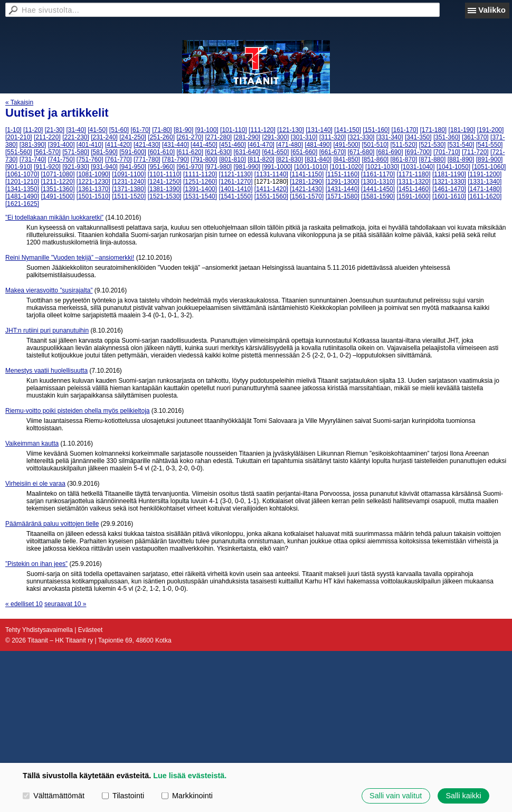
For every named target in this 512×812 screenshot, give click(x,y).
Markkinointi (187, 796)
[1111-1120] (200, 174)
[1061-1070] (22, 174)
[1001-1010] (311, 167)
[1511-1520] (129, 196)
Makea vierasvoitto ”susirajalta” (49, 290)
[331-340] (390, 137)
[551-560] (19, 152)
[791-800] (204, 159)
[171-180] (433, 130)
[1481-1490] (22, 196)
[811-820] (261, 159)
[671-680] (361, 152)
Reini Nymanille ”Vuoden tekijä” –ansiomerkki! (70, 258)
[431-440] (176, 145)
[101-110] (234, 130)
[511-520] (404, 145)
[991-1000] (277, 167)
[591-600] (133, 152)
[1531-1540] (200, 196)
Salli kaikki (463, 796)
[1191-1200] (485, 174)
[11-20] (33, 130)
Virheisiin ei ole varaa (35, 484)
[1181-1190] (449, 174)
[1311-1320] (413, 182)
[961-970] (190, 167)
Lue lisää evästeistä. (190, 776)
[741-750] (61, 159)
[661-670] (333, 152)
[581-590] (104, 152)
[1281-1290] (307, 182)
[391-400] (61, 145)
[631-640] (247, 152)
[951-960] (161, 167)
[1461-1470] (449, 189)
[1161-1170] (378, 174)
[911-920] (47, 167)
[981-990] (247, 167)
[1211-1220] (58, 182)
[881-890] (461, 159)
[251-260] (161, 137)
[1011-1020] (347, 167)
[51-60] (119, 130)
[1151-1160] (343, 174)
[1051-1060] (489, 167)
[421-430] (147, 145)
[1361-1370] (93, 189)
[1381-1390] (165, 189)
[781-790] (176, 159)
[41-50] (97, 130)
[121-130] (291, 130)
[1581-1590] (378, 196)
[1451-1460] (413, 189)
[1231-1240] (129, 182)
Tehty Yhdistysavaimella (39, 630)
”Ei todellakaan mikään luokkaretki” (54, 218)
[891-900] (490, 159)
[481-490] (318, 145)
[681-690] (390, 152)
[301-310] (304, 137)
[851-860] (375, 159)
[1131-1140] (271, 174)
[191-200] (491, 130)
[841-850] (347, 159)
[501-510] (375, 145)
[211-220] (47, 137)
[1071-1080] (58, 174)
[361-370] (475, 137)
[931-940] (104, 167)
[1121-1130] (235, 174)
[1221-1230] (93, 182)
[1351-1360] (58, 189)
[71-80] (162, 130)
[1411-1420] (271, 189)
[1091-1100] (129, 174)
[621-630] (218, 152)
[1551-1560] (271, 196)
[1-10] (13, 130)
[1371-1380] (129, 189)
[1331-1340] (485, 182)
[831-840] (318, 159)
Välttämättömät (54, 796)
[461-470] (261, 145)
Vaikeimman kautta (32, 443)
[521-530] (433, 145)
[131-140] (319, 130)
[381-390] (33, 145)
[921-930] (76, 167)
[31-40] (76, 130)
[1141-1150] (307, 174)
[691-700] (418, 152)
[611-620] (190, 152)
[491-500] (347, 145)
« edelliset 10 (24, 604)
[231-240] (104, 137)
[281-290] (247, 137)
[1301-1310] (378, 182)
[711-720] (475, 152)
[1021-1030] (382, 167)
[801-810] (233, 159)
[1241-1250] (165, 182)
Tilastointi (123, 796)
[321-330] (361, 137)
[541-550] (490, 145)
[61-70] (141, 130)
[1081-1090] (93, 174)
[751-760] (90, 159)
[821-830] (290, 159)
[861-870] (404, 159)
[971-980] (218, 167)
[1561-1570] (307, 196)
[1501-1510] (93, 196)
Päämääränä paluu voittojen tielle (52, 524)
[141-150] (348, 130)
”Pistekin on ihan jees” (36, 564)
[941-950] (133, 167)
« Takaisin (19, 102)
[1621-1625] (22, 204)
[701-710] (447, 152)
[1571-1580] (343, 196)
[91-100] (207, 130)
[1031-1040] (418, 167)
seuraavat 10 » (65, 604)
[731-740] (33, 159)
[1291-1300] (343, 182)
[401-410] (90, 145)
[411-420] (118, 145)
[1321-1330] (449, 182)
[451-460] (233, 145)
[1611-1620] (485, 196)
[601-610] (161, 152)
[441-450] (204, 145)
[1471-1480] (485, 189)
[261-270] (190, 137)
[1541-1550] (235, 196)
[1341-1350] (22, 189)
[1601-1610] (449, 196)
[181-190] (462, 130)
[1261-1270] (235, 182)
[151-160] (376, 130)
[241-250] (133, 137)
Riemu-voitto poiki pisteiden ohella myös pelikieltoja (77, 411)
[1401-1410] (235, 189)
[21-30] (55, 130)
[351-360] (447, 137)
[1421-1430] (307, 189)
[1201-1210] (22, 182)
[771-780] (147, 159)
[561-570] (47, 152)
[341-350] (418, 137)
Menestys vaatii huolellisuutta (46, 371)
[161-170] (405, 130)
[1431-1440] (343, 189)
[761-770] (118, 159)
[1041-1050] (453, 167)
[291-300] (276, 137)
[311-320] (333, 137)
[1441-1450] (378, 189)
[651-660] (304, 152)
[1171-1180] (413, 174)
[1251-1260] (200, 182)
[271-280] (218, 137)
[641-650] (276, 152)
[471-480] (290, 145)
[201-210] (19, 137)
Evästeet (91, 630)
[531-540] (461, 145)
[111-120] (262, 130)
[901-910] (19, 167)
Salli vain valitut (396, 796)
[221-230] (76, 137)
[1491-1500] (58, 196)
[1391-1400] (200, 189)
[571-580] (76, 152)
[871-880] (433, 159)
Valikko (492, 10)
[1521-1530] (165, 196)
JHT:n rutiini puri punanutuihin (47, 331)
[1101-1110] (165, 174)
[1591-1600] (413, 196)
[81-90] (183, 130)
